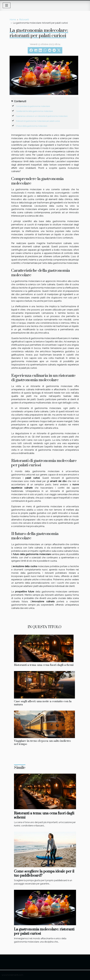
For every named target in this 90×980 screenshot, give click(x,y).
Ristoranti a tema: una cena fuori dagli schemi (44, 665)
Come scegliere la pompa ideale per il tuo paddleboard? (44, 874)
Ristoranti (24, 20)
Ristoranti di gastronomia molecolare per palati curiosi (38, 121)
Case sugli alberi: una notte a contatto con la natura (43, 703)
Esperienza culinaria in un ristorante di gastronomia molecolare (42, 116)
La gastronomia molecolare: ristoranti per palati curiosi (44, 931)
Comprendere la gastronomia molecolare (33, 106)
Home (13, 20)
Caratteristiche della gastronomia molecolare (34, 111)
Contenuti (20, 101)
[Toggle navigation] (7, 5)
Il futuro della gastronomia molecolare (32, 126)
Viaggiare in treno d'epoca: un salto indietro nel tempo (42, 743)
